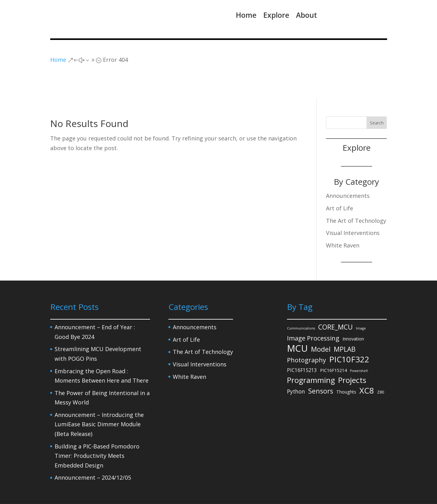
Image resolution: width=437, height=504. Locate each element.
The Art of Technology (356, 195)
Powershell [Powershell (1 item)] (359, 345)
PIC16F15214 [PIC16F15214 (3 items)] (333, 344)
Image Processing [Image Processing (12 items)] (313, 312)
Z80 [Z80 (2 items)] (381, 366)
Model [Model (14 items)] (321, 323)
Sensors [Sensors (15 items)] (321, 365)
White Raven (343, 220)
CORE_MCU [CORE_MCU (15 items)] (335, 301)
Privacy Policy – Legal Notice (80, 488)
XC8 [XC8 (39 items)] (367, 365)
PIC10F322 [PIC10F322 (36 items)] (349, 334)
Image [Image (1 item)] (361, 303)
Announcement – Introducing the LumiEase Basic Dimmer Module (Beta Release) (99, 399)
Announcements (348, 170)
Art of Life (340, 183)
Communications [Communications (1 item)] (301, 303)
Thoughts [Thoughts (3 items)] (346, 366)
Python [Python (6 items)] (296, 366)
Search (377, 97)
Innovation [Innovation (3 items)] (353, 313)
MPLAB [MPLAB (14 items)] (345, 323)
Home (246, 15)
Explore (276, 15)
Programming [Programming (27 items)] (311, 355)
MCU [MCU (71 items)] (297, 323)
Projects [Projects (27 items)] (352, 355)
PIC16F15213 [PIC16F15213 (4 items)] (302, 344)
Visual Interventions (353, 207)
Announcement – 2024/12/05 (93, 452)
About (306, 15)
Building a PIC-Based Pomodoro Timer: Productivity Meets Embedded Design (97, 430)
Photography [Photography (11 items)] (306, 334)
